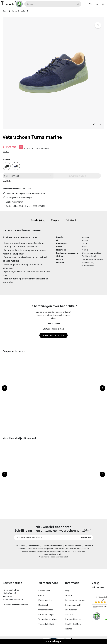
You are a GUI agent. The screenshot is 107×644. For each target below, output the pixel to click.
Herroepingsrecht (73, 607)
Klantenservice (45, 603)
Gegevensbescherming (75, 603)
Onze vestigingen (73, 622)
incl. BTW (6, 152)
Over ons (69, 617)
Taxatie (68, 631)
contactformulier (20, 607)
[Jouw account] (96, 4)
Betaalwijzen (44, 593)
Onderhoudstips (46, 612)
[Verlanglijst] (89, 4)
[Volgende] (100, 125)
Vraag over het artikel (54, 337)
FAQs (67, 593)
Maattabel (7, 181)
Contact (42, 598)
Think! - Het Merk (73, 626)
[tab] (38, 222)
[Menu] (83, 4)
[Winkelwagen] (103, 4)
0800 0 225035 (54, 326)
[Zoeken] (76, 4)
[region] (53, 73)
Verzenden (86, 540)
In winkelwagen (53, 641)
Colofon (69, 598)
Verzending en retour (48, 622)
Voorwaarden (71, 612)
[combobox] (49, 4)
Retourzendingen (46, 617)
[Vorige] (94, 125)
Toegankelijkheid (46, 626)
